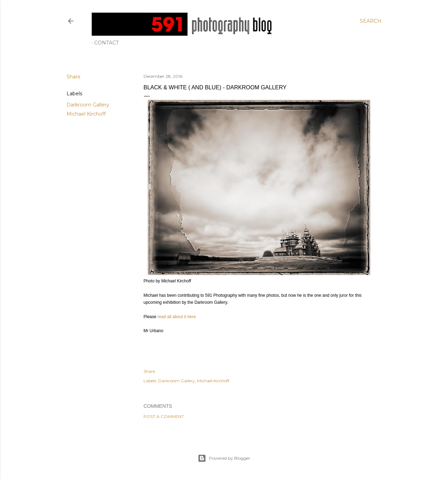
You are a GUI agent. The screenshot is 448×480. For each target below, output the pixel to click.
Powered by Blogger (224, 458)
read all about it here (177, 317)
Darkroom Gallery (88, 105)
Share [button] (73, 77)
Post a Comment (164, 416)
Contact (106, 43)
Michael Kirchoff (86, 114)
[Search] (371, 21)
